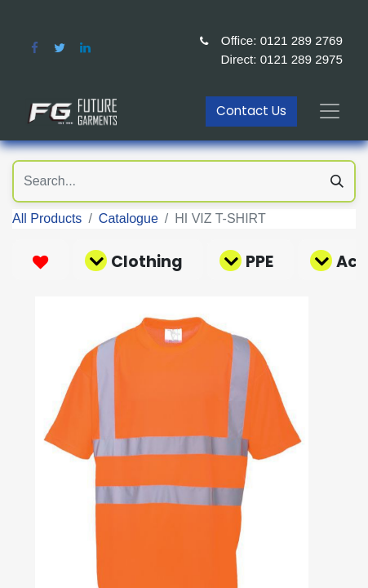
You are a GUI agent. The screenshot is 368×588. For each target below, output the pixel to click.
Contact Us (251, 111)
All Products (47, 218)
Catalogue (129, 218)
